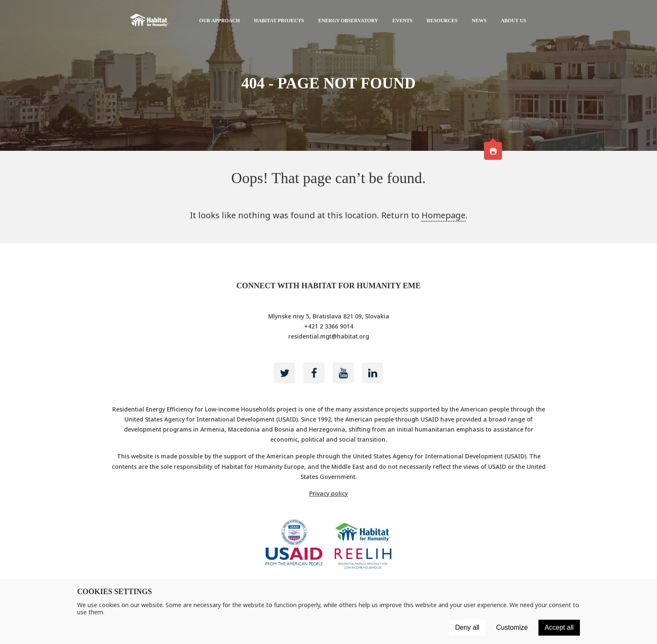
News (479, 21)
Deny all (467, 627)
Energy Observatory (348, 21)
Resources (442, 21)
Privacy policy (328, 493)
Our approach (219, 21)
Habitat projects (279, 21)
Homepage (444, 215)
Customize (512, 627)
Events (402, 21)
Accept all (559, 627)
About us (513, 21)
